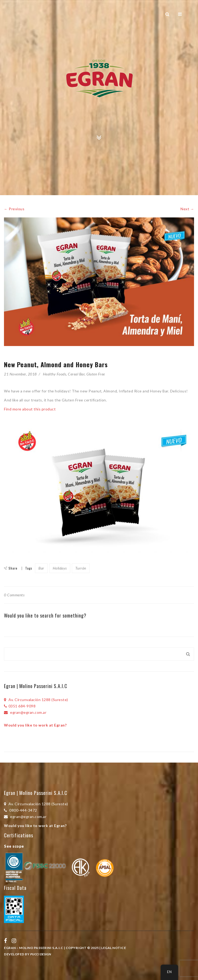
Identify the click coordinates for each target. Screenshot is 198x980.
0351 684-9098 (20, 706)
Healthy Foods (55, 374)
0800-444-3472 (21, 810)
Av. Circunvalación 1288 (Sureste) (36, 700)
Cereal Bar (76, 374)
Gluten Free (96, 374)
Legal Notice (114, 948)
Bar (41, 568)
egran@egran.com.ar (25, 712)
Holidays (60, 568)
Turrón (81, 568)
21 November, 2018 (20, 374)
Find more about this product (30, 409)
